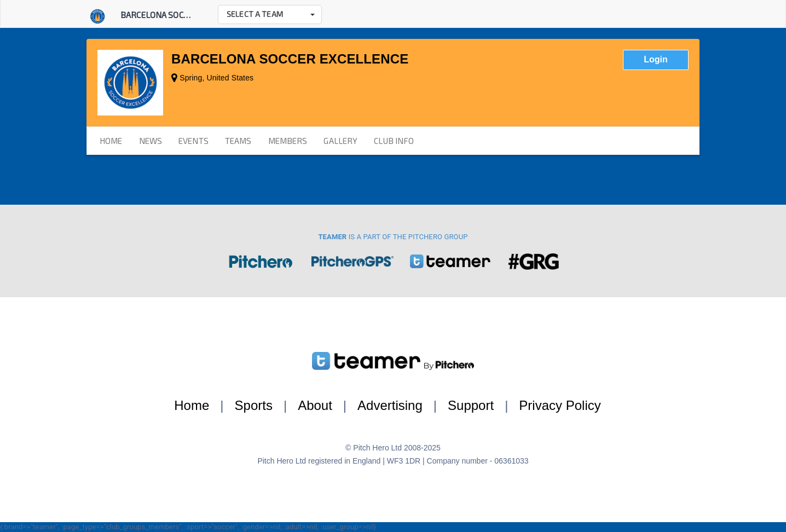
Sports (254, 405)
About (315, 405)
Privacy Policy (560, 405)
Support (471, 405)
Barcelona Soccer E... (165, 15)
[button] (270, 15)
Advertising (390, 405)
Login (656, 59)
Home (192, 405)
